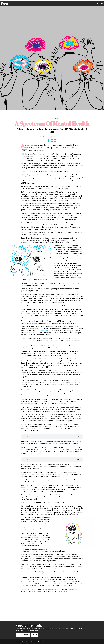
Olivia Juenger (37, 591)
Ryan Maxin (63, 591)
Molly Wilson (47, 137)
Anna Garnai (72, 589)
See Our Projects (23, 635)
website (45, 331)
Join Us (34, 635)
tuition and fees (33, 535)
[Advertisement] (52, 608)
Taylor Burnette (50, 589)
